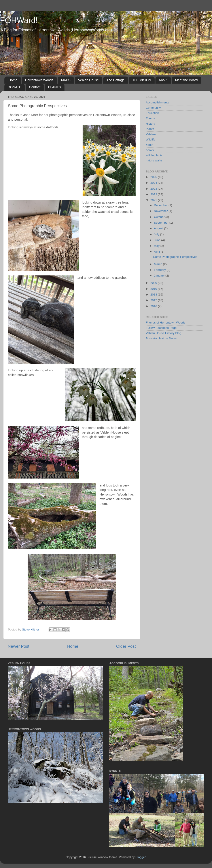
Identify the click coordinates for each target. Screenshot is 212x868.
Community (153, 108)
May (157, 246)
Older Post (126, 646)
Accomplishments (157, 102)
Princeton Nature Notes (161, 338)
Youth (150, 145)
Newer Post (19, 646)
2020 (154, 283)
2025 (154, 177)
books (150, 150)
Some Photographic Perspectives (175, 257)
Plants (150, 129)
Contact (35, 87)
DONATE (14, 87)
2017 (154, 300)
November (161, 211)
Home (13, 80)
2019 (154, 289)
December (161, 205)
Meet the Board (186, 80)
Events (150, 118)
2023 (154, 189)
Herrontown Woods (39, 80)
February (160, 270)
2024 (154, 183)
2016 (154, 306)
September (162, 223)
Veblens (151, 134)
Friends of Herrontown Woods (166, 323)
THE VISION (142, 80)
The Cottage (116, 80)
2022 (154, 194)
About (163, 80)
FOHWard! (19, 20)
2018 (154, 295)
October (160, 217)
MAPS (66, 80)
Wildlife (151, 139)
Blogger (141, 857)
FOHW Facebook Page (161, 328)
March (158, 264)
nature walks (154, 160)
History (150, 124)
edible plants (154, 155)
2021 (154, 200)
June (158, 240)
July (157, 234)
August (159, 228)
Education (152, 113)
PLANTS (55, 87)
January (160, 276)
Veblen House (88, 80)
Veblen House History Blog (164, 333)
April (157, 252)
